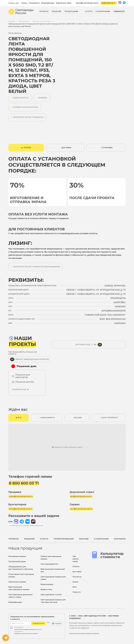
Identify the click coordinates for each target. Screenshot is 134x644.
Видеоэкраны (47, 584)
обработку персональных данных (26, 633)
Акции (75, 582)
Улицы (24, 3)
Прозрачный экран (17, 561)
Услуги (89, 11)
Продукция (70, 11)
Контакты (120, 539)
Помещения (34, 3)
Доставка (77, 572)
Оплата (76, 567)
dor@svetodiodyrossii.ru (81, 496)
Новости (77, 592)
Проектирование (64, 539)
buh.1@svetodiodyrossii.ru (21, 509)
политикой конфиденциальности (26, 629)
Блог (75, 587)
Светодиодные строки (51, 595)
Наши (22, 341)
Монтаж (84, 539)
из (89, 345)
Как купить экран (76, 559)
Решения (56, 11)
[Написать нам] (6, 638)
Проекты (44, 11)
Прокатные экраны (17, 582)
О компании (102, 11)
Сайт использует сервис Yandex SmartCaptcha (84, 633)
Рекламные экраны (17, 556)
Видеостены (46, 589)
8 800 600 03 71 (109, 3)
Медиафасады (48, 3)
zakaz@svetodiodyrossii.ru (87, 3)
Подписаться (38, 623)
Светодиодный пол (49, 564)
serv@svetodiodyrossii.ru (81, 509)
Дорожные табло (64, 3)
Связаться (119, 11)
